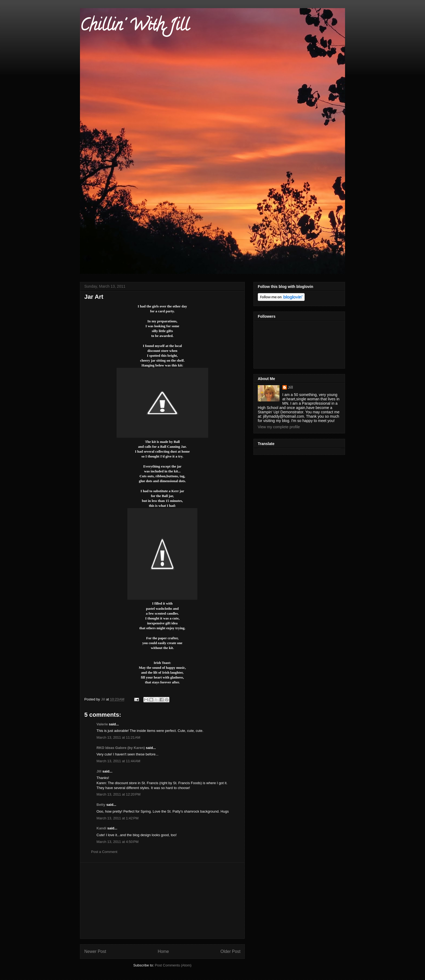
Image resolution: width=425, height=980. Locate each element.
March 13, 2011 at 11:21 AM (118, 737)
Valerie (102, 724)
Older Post (230, 951)
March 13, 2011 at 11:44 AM (118, 761)
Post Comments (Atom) (173, 965)
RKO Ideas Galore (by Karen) (121, 748)
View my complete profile (279, 427)
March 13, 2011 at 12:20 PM (118, 794)
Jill (99, 771)
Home (163, 951)
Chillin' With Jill (134, 27)
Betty (101, 805)
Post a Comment (104, 852)
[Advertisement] (162, 901)
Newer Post (95, 951)
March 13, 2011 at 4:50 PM (117, 842)
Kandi (101, 828)
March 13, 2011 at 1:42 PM (117, 818)
